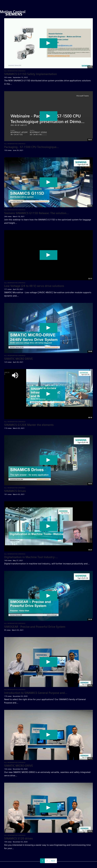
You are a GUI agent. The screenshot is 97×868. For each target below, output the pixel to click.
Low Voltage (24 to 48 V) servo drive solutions (34, 286)
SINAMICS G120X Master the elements (29, 425)
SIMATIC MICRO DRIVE (18, 359)
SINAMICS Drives (15, 491)
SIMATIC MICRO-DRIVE (19, 766)
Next (53, 861)
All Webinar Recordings (15, 71)
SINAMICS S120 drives (18, 838)
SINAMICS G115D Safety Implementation (30, 74)
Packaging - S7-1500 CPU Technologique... (32, 147)
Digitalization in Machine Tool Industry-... (31, 557)
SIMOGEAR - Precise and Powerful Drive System (35, 627)
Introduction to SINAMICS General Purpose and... (36, 693)
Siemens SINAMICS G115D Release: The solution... (36, 213)
